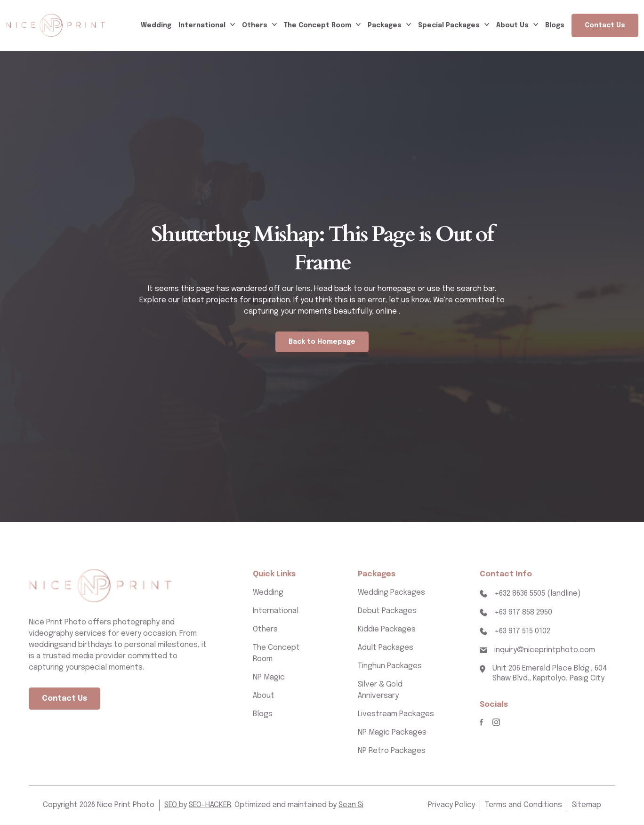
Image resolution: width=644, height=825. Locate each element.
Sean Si (351, 805)
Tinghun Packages (390, 666)
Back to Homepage (322, 342)
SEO (172, 805)
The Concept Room (318, 25)
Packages (385, 25)
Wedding (156, 25)
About (264, 696)
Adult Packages (386, 648)
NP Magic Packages (392, 732)
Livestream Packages (396, 714)
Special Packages (449, 25)
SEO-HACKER (210, 805)
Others (255, 25)
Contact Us (605, 25)
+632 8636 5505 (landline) (538, 594)
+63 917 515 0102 (522, 631)
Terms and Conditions (523, 805)
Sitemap (587, 805)
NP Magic (269, 677)
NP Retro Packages (392, 751)
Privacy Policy (451, 805)
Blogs (555, 25)
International (202, 25)
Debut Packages (387, 611)
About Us (512, 25)
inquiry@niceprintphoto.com (545, 650)
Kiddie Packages (387, 629)
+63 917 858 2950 (523, 612)
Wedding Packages (391, 593)
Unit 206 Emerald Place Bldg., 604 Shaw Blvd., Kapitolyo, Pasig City (550, 673)
